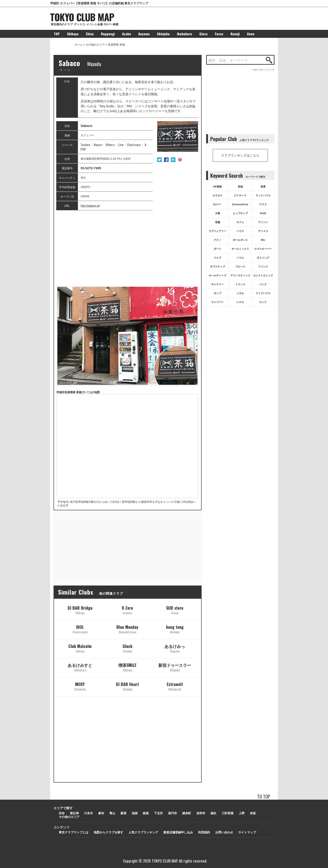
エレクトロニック (263, 275)
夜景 (263, 187)
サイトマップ (247, 832)
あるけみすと (80, 667)
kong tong (175, 629)
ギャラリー (217, 284)
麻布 (101, 813)
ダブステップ (218, 267)
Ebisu (90, 34)
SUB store (175, 610)
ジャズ (217, 258)
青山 (112, 813)
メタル (240, 293)
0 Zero (127, 610)
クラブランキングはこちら (240, 155)
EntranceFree (240, 204)
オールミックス (240, 249)
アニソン (263, 222)
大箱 (218, 213)
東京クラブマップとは (74, 832)
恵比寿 (74, 813)
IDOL (80, 629)
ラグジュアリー (217, 231)
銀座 (146, 813)
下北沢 (158, 813)
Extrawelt (175, 686)
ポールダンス (240, 240)
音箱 (240, 187)
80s (263, 240)
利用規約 (204, 832)
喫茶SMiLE (127, 667)
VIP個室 (218, 187)
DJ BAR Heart (127, 686)
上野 (242, 813)
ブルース (240, 267)
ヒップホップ (240, 213)
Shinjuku (163, 34)
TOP (57, 34)
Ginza (203, 34)
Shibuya (73, 34)
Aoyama (144, 34)
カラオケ (218, 195)
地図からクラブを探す (108, 832)
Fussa (219, 34)
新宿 (123, 813)
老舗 (218, 222)
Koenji (235, 34)
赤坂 (253, 813)
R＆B (263, 213)
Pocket (180, 160)
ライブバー (217, 302)
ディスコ (263, 231)
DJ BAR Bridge (80, 610)
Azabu (127, 34)
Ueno (251, 34)
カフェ (240, 222)
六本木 (88, 813)
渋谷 (62, 813)
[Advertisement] (127, 248)
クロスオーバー (263, 249)
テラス (263, 204)
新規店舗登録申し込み (178, 832)
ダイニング (263, 258)
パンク (263, 284)
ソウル (240, 258)
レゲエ (240, 302)
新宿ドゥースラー (175, 667)
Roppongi (108, 34)
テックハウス (263, 195)
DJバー (217, 204)
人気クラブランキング (143, 832)
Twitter (159, 160)
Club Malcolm (80, 648)
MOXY (80, 686)
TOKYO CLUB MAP (82, 17)
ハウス (240, 231)
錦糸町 (187, 813)
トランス (240, 284)
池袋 (135, 813)
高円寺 (173, 813)
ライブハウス (263, 293)
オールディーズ (217, 275)
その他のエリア (95, 45)
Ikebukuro (184, 34)
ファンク (263, 267)
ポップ (217, 293)
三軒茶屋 (228, 813)
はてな (173, 160)
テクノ (217, 240)
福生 (213, 813)
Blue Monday (127, 629)
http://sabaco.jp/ (90, 206)
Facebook (166, 160)
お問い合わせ (224, 832)
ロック (263, 302)
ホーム (79, 45)
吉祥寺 (201, 813)
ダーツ (217, 249)
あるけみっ (175, 648)
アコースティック (240, 275)
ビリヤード (240, 195)
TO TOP (264, 796)
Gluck (127, 648)
